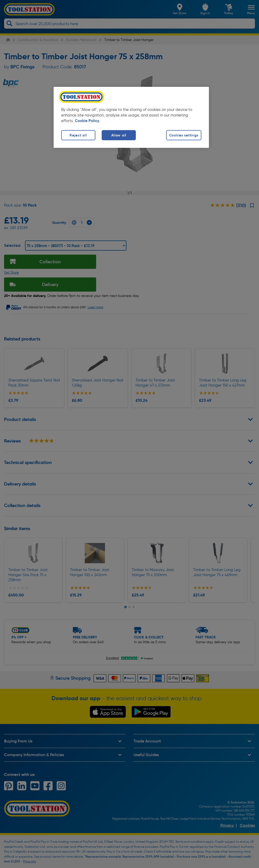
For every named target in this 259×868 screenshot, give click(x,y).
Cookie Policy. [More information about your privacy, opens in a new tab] (87, 121)
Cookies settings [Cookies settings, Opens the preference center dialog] (184, 135)
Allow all (119, 135)
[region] (131, 117)
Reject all (78, 135)
